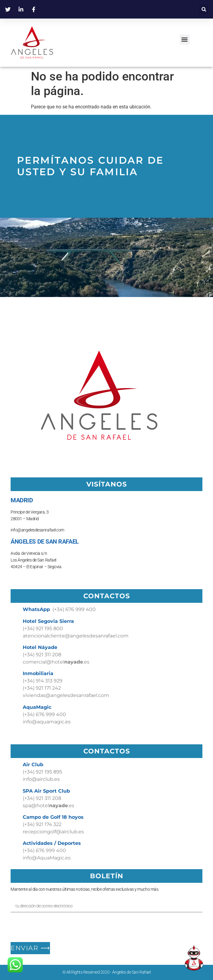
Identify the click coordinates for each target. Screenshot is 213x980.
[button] (204, 9)
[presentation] (57, 927)
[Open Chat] (194, 958)
